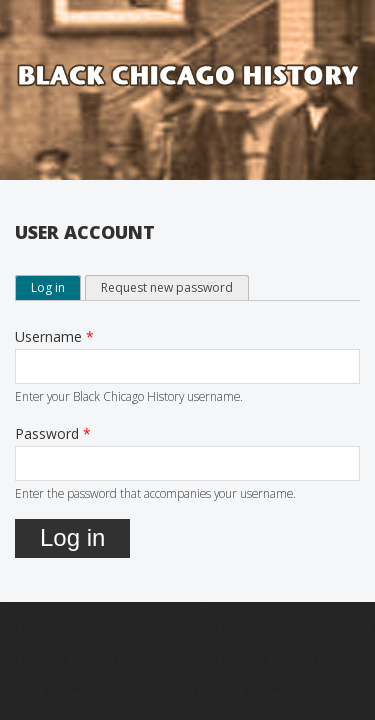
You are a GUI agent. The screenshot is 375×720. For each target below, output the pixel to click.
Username (54, 336)
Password (53, 433)
